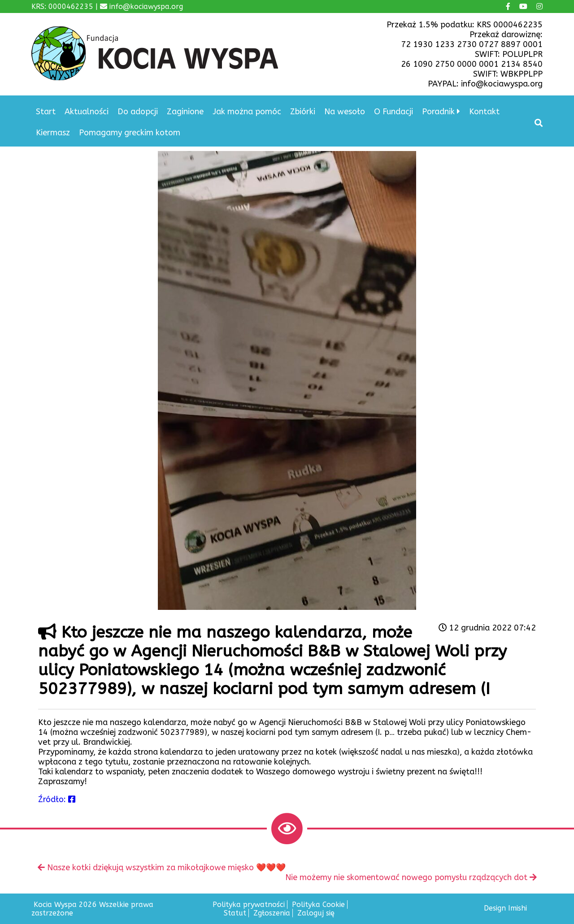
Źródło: (57, 799)
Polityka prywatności (249, 905)
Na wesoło (345, 112)
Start (46, 112)
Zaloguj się (316, 913)
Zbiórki (303, 112)
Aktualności (87, 112)
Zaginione (185, 112)
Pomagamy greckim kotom (130, 133)
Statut (235, 913)
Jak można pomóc (247, 112)
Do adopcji (138, 112)
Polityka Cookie (318, 905)
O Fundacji (394, 112)
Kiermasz (53, 133)
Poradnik (438, 112)
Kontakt (484, 112)
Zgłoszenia (272, 913)
